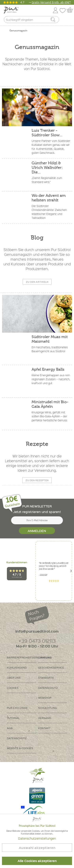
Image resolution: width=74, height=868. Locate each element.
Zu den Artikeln (37, 282)
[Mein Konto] (55, 10)
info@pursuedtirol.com (37, 631)
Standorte (46, 678)
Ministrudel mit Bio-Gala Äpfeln (50, 404)
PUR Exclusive (17, 708)
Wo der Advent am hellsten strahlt (49, 198)
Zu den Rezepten (37, 480)
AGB (10, 728)
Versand (44, 718)
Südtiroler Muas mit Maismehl (50, 339)
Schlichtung (47, 708)
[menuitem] (67, 20)
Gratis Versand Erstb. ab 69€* (51, 2)
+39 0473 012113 (37, 641)
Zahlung (45, 657)
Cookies (13, 688)
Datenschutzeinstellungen (37, 838)
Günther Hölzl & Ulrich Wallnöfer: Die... (47, 168)
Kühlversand (17, 667)
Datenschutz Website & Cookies (20, 743)
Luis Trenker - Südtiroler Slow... (47, 133)
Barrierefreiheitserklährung (22, 657)
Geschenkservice (51, 667)
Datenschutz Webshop (48, 693)
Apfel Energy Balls (48, 369)
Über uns (14, 678)
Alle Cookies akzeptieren (37, 861)
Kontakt (44, 728)
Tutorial (13, 718)
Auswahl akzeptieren (37, 848)
